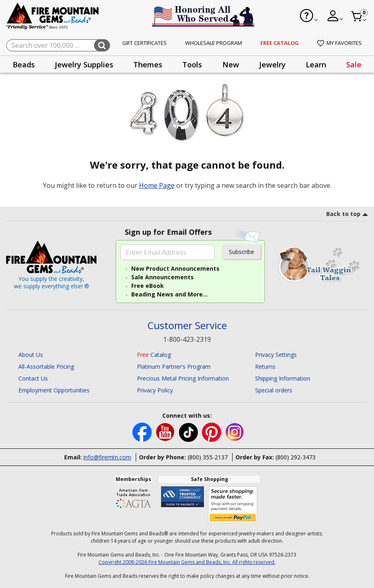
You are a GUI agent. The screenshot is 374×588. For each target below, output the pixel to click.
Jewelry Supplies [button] (84, 65)
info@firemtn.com (107, 457)
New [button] (231, 65)
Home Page (157, 185)
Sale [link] (354, 65)
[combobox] (58, 45)
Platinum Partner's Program (174, 366)
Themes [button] (148, 65)
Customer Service (187, 326)
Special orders (274, 390)
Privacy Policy (155, 390)
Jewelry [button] (272, 65)
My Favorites (339, 43)
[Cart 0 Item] (359, 16)
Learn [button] (316, 65)
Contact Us (33, 378)
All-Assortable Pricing (46, 366)
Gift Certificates (144, 43)
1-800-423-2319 (187, 339)
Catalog (154, 355)
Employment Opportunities (54, 390)
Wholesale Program (214, 43)
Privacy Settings (276, 355)
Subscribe (242, 252)
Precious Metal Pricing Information (183, 378)
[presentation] (24, 64)
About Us (31, 355)
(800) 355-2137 (208, 457)
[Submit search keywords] (102, 45)
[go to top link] (347, 215)
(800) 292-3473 (296, 457)
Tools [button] (192, 65)
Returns (265, 366)
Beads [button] (24, 65)
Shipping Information (283, 378)
